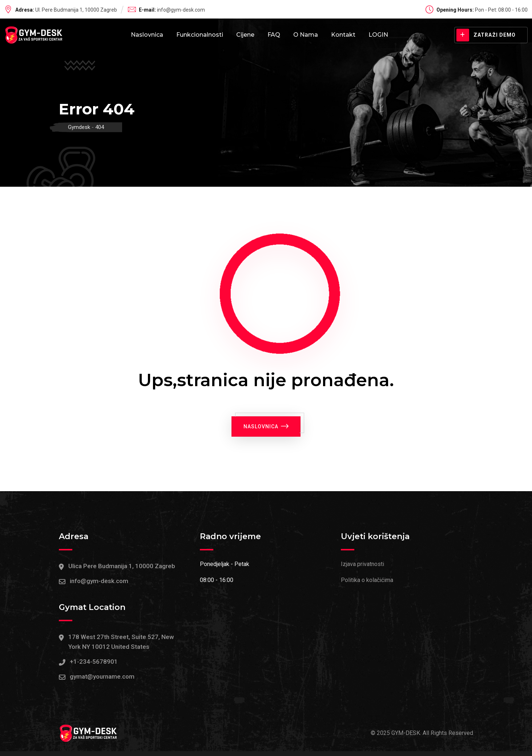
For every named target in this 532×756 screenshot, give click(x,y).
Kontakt (343, 35)
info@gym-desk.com (181, 10)
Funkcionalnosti (200, 35)
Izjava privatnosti (362, 564)
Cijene (245, 35)
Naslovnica (147, 35)
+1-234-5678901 (94, 662)
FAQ (274, 35)
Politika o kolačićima (367, 580)
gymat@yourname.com (102, 677)
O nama (306, 35)
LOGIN (378, 35)
